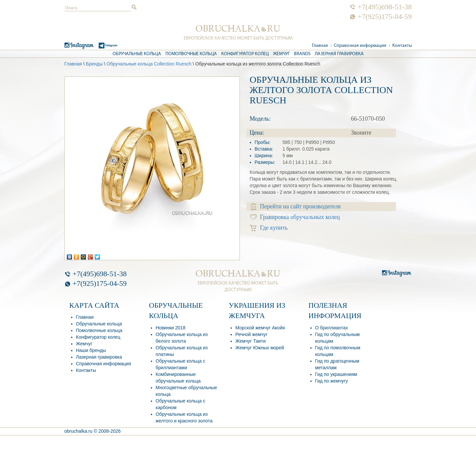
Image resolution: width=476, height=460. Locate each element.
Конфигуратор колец (245, 54)
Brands (302, 54)
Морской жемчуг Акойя (260, 328)
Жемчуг (281, 54)
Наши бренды (91, 350)
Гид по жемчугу (332, 381)
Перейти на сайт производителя (296, 207)
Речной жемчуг (252, 334)
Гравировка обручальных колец (295, 217)
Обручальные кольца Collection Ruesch (149, 64)
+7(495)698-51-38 (385, 7)
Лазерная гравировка (339, 54)
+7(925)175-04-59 (385, 17)
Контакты (402, 46)
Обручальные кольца (137, 54)
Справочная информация (360, 46)
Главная (320, 46)
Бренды (94, 64)
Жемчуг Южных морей (260, 348)
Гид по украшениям (336, 374)
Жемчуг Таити (251, 341)
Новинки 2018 (171, 328)
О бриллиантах (332, 328)
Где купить (269, 228)
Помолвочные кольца (191, 54)
